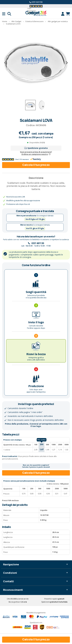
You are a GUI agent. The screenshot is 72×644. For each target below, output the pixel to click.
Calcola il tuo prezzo (36, 165)
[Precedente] (6, 63)
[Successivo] (66, 63)
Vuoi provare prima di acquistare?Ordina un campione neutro (36, 153)
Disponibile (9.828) (37, 142)
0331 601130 (37, 2)
